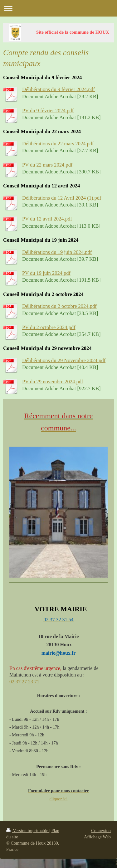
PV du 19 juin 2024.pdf (46, 273)
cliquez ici (59, 799)
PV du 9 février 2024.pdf (48, 111)
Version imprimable (28, 831)
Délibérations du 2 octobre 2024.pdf (59, 306)
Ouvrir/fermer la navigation (58, 8)
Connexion (101, 831)
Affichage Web (97, 837)
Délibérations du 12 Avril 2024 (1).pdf (62, 198)
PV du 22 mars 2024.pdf (47, 165)
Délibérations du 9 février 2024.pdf (58, 89)
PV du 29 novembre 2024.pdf (53, 382)
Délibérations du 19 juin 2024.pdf (57, 252)
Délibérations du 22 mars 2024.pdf (58, 144)
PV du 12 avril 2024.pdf (47, 219)
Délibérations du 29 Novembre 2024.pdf (64, 360)
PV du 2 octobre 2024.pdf (49, 327)
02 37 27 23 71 (24, 682)
